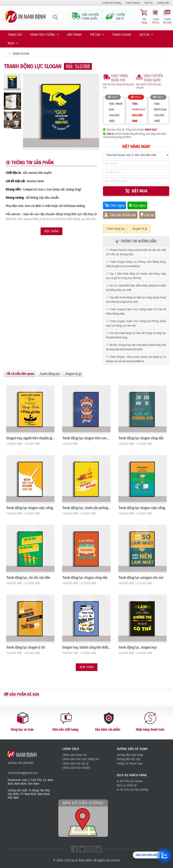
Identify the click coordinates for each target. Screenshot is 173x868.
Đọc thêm (51, 231)
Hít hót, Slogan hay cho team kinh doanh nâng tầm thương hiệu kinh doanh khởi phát (136, 347)
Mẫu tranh (74, 35)
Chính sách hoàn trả (74, 755)
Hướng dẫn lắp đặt (129, 759)
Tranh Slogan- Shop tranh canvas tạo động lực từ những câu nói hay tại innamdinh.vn (136, 359)
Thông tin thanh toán (130, 763)
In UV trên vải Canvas (130, 781)
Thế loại (95, 35)
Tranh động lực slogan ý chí (25, 647)
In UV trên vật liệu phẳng (132, 790)
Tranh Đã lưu (156, 17)
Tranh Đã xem (167, 17)
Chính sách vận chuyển (76, 768)
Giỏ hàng (144, 17)
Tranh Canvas (133, 3)
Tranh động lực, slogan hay (137, 647)
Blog (11, 43)
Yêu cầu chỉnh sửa (120, 215)
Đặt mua (136, 191)
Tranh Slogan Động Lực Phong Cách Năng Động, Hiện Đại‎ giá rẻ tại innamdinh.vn (136, 264)
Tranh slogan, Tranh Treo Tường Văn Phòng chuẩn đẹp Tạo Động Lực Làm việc (136, 323)
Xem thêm (87, 667)
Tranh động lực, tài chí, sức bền (28, 578)
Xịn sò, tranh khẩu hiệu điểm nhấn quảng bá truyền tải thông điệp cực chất (136, 288)
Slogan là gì (140, 229)
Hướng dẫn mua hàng (130, 755)
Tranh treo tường (112, 3)
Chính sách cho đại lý (75, 763)
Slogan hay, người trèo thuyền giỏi (30, 438)
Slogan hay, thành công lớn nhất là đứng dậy (86, 647)
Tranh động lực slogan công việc (141, 438)
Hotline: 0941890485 (20, 763)
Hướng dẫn (163, 3)
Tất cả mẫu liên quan (20, 374)
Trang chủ (15, 35)
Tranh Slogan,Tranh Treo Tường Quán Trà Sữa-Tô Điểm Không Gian (136, 312)
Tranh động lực (116, 229)
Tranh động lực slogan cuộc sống (29, 508)
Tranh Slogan (122, 35)
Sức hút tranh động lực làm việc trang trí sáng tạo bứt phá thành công (136, 335)
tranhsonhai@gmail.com (23, 773)
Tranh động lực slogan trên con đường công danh (86, 438)
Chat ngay (114, 205)
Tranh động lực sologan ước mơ (141, 578)
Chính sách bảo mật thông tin (81, 759)
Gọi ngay (137, 205)
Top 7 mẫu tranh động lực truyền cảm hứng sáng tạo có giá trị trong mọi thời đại (136, 276)
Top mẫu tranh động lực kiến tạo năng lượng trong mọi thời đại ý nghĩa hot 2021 (136, 300)
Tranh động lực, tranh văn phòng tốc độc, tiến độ (86, 508)
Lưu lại (147, 215)
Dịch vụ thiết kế (127, 785)
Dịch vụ (149, 3)
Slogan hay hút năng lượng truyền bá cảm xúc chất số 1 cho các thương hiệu (136, 252)
